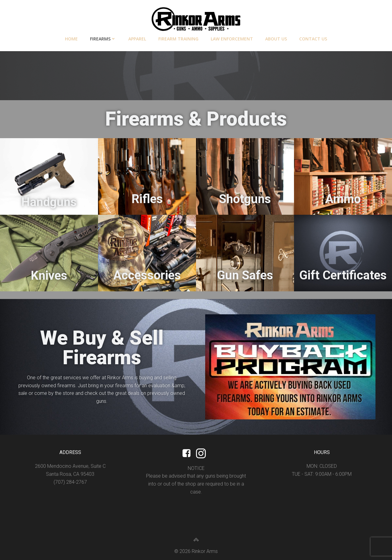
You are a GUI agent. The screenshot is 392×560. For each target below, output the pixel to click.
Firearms (103, 39)
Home (71, 39)
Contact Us (313, 39)
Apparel (137, 39)
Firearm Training (178, 39)
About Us (276, 39)
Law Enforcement (232, 39)
